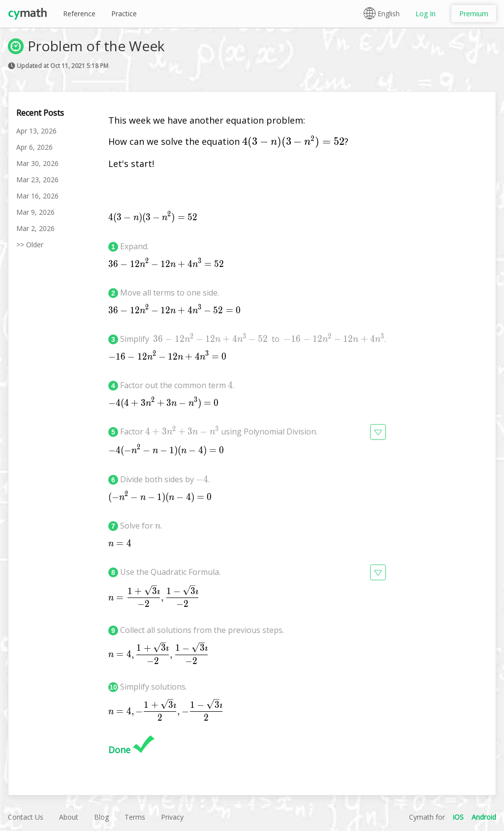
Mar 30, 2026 (37, 163)
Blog (101, 817)
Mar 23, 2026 (37, 180)
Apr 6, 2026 (34, 147)
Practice (124, 14)
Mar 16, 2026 (37, 196)
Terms (135, 817)
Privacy (172, 817)
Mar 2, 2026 (35, 228)
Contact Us (26, 817)
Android (484, 817)
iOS (458, 817)
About (69, 817)
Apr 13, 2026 (36, 131)
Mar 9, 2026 (35, 212)
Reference (79, 14)
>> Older (30, 245)
